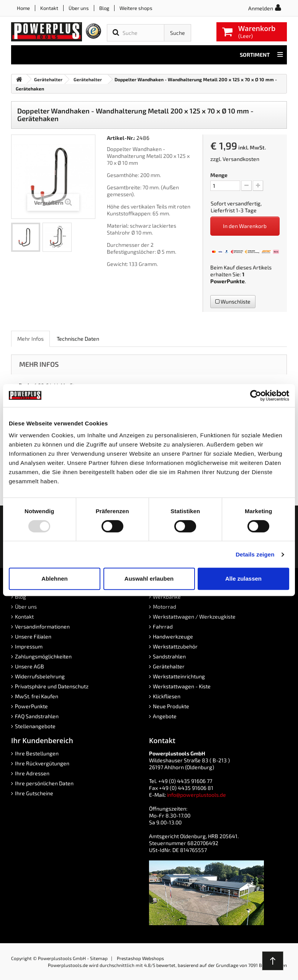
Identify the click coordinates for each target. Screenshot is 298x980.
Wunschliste (233, 301)
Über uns (79, 8)
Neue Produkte (171, 706)
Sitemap (99, 958)
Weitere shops (136, 8)
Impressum (29, 646)
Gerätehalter (169, 666)
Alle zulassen (243, 579)
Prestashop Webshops (140, 958)
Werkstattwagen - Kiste (182, 686)
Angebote (165, 716)
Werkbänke (167, 597)
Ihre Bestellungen (37, 753)
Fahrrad (163, 626)
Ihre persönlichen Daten (44, 783)
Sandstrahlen (169, 656)
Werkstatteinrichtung (179, 676)
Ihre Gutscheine (34, 793)
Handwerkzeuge (173, 636)
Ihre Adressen (32, 773)
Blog (104, 8)
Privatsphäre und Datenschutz (52, 686)
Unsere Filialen (33, 636)
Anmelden (261, 8)
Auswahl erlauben (149, 579)
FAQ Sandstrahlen (37, 716)
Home (23, 8)
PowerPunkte (228, 281)
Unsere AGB (29, 666)
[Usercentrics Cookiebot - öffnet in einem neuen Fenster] (256, 396)
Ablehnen (54, 579)
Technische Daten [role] (78, 339)
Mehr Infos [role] (30, 339)
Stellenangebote (35, 726)
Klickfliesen (167, 696)
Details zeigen (255, 554)
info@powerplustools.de (196, 795)
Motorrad (165, 607)
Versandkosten (241, 159)
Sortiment (261, 55)
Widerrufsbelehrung (40, 676)
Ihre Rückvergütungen (42, 763)
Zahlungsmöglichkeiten (43, 656)
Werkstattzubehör (175, 646)
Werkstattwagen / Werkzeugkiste (194, 616)
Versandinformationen (42, 626)
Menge (219, 175)
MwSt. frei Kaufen (37, 696)
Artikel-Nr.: (121, 138)
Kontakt (49, 8)
